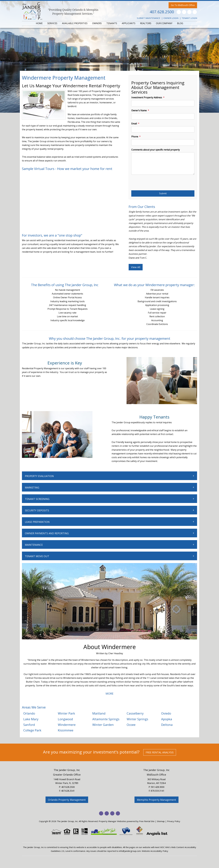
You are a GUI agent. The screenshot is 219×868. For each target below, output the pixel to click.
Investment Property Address (147, 97)
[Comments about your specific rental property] (163, 164)
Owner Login (171, 18)
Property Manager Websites (112, 821)
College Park (32, 730)
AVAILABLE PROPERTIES (75, 23)
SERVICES (52, 23)
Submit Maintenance (149, 18)
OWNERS (97, 23)
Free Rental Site (147, 821)
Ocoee (131, 725)
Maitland (99, 713)
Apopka (167, 719)
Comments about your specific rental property (156, 150)
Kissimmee (66, 730)
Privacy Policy (174, 821)
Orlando (29, 713)
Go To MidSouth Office (183, 5)
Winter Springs (137, 719)
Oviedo (166, 713)
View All (136, 267)
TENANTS (112, 23)
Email (134, 124)
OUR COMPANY (164, 23)
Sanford (29, 725)
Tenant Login (189, 18)
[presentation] (153, 183)
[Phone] (163, 142)
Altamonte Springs (106, 719)
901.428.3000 (158, 787)
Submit (163, 193)
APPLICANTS (129, 23)
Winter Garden (103, 725)
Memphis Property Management (156, 800)
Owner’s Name (139, 110)
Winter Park (66, 713)
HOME (39, 23)
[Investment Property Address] (163, 103)
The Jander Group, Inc (67, 770)
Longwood (65, 719)
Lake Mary (31, 719)
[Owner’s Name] (163, 116)
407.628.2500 (162, 12)
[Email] (163, 129)
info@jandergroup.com (130, 851)
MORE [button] (109, 694)
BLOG (180, 23)
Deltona (167, 725)
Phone (135, 137)
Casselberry (135, 713)
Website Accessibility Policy (155, 851)
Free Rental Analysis (160, 752)
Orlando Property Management (67, 800)
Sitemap (161, 821)
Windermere (67, 725)
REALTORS (146, 23)
